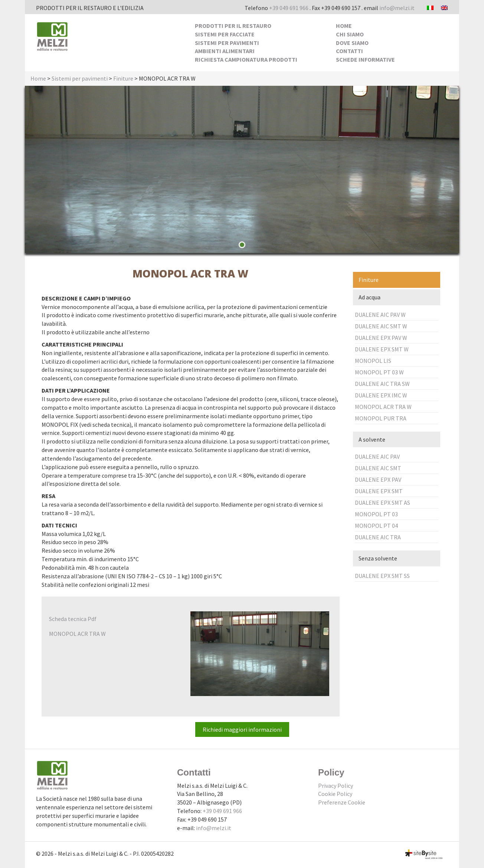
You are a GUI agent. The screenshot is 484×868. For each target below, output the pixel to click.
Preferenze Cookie (342, 802)
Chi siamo (350, 34)
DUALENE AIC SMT (378, 468)
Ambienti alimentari (225, 51)
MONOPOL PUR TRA (381, 418)
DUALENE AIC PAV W (380, 315)
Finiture (123, 78)
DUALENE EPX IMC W (381, 395)
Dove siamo (352, 43)
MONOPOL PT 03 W (379, 372)
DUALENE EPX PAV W (381, 338)
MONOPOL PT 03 (376, 514)
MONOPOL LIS (373, 361)
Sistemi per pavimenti (227, 43)
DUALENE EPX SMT (379, 491)
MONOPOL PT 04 (376, 526)
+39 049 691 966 (289, 8)
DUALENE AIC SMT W (381, 326)
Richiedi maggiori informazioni (242, 729)
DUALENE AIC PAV (377, 456)
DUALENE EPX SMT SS (382, 576)
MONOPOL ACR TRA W (383, 407)
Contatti (349, 51)
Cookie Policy (335, 794)
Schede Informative (365, 59)
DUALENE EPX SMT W (382, 349)
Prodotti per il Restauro (233, 26)
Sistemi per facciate (225, 34)
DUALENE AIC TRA (378, 537)
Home (344, 26)
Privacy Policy (336, 786)
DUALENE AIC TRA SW (382, 384)
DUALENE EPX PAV (378, 479)
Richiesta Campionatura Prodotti (246, 59)
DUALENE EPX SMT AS (382, 503)
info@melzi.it (397, 8)
